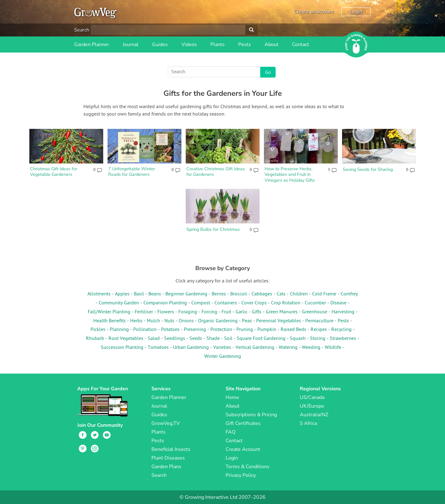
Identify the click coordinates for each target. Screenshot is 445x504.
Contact (301, 44)
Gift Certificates (243, 423)
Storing (318, 339)
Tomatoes (158, 348)
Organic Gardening (218, 321)
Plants (218, 44)
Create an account (314, 12)
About (271, 44)
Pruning (245, 330)
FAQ (231, 432)
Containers (226, 303)
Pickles (98, 330)
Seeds (196, 339)
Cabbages (262, 294)
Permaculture (319, 321)
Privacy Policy (241, 475)
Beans (155, 294)
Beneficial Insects (171, 449)
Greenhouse (315, 312)
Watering (288, 348)
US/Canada (312, 397)
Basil (139, 294)
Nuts (169, 321)
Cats (281, 294)
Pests (245, 44)
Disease (338, 303)
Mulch (153, 321)
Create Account (243, 449)
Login (356, 12)
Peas (247, 321)
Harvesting (343, 312)
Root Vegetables (126, 339)
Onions (186, 321)
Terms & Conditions (248, 467)
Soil (228, 339)
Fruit (226, 312)
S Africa (308, 423)
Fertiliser (144, 312)
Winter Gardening (223, 357)
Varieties (222, 348)
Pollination (145, 330)
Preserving (195, 330)
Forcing (209, 312)
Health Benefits (110, 321)
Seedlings (175, 339)
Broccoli (239, 294)
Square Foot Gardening (261, 339)
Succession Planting (122, 348)
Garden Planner (92, 44)
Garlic (242, 312)
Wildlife (333, 348)
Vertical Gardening (255, 348)
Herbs (136, 321)
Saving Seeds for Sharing (368, 169)
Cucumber (315, 303)
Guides (160, 44)
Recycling (341, 330)
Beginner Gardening (186, 294)
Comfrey (349, 294)
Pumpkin (267, 330)
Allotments (99, 294)
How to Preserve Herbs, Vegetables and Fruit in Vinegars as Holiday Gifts (290, 174)
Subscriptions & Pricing (251, 415)
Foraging (188, 312)
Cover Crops (254, 303)
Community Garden (119, 303)
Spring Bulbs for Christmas (213, 229)
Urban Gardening (191, 348)
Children (299, 294)
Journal (131, 44)
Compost (201, 303)
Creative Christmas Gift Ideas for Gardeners (216, 172)
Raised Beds (293, 330)
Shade (213, 339)
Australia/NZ (314, 415)
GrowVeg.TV (166, 423)
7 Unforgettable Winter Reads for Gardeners (132, 172)
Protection (221, 330)
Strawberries (343, 339)
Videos (189, 44)
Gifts (257, 312)
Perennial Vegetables (279, 321)
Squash (298, 339)
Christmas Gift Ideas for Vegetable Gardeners (54, 172)
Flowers (166, 312)
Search (82, 30)
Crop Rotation (286, 303)
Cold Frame (324, 294)
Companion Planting (165, 303)
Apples (122, 294)
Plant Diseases (168, 458)
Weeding (311, 348)
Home (232, 397)
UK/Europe (312, 406)
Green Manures (282, 312)
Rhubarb (95, 339)
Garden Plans (166, 467)
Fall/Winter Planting (109, 312)
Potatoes (170, 330)
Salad (154, 339)
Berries (219, 294)
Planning (119, 330)
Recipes (319, 330)
